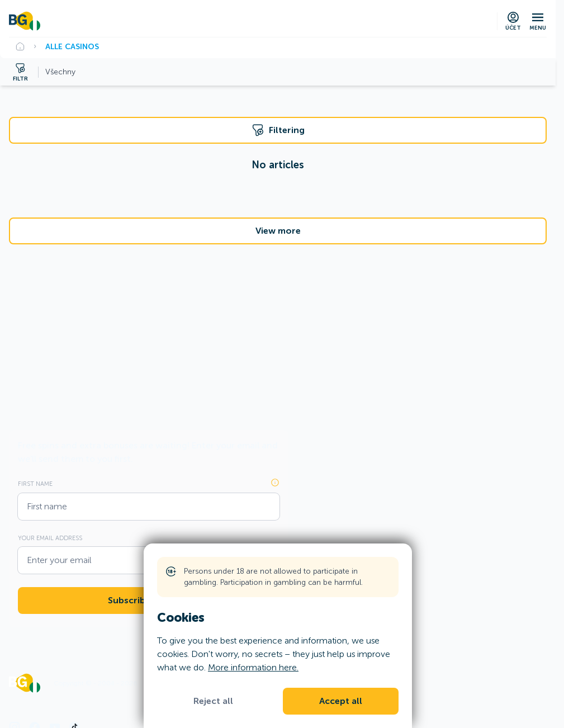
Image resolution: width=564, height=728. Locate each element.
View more (278, 231)
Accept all (341, 701)
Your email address (50, 538)
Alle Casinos (72, 46)
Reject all (213, 701)
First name (35, 484)
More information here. (253, 667)
